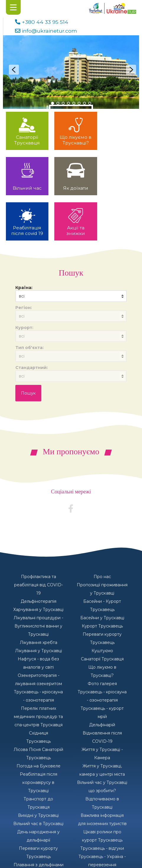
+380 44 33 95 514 (45, 22)
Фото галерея (102, 638)
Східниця (39, 688)
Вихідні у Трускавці (38, 770)
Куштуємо (102, 605)
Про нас (102, 531)
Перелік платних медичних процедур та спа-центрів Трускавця (38, 671)
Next (131, 70)
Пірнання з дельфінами (102, 828)
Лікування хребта (39, 597)
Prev (14, 70)
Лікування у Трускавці (39, 605)
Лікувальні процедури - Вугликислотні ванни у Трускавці (38, 581)
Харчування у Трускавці (38, 564)
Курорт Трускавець (102, 581)
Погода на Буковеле (39, 721)
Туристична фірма (39, 828)
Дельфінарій (102, 680)
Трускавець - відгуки (102, 803)
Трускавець (39, 696)
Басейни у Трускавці (102, 572)
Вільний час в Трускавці (38, 778)
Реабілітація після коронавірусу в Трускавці (39, 737)
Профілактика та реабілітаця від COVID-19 (39, 540)
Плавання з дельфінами (39, 819)
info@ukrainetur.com (49, 31)
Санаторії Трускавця (102, 614)
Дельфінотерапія (39, 556)
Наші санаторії (38, 836)
